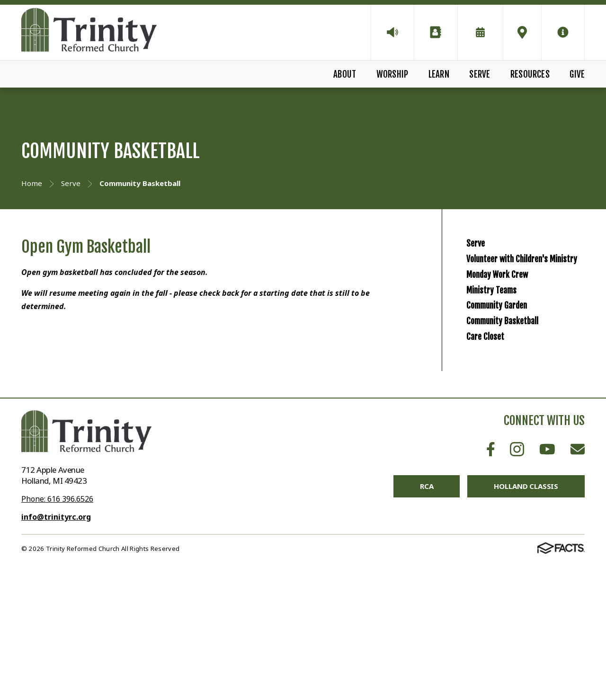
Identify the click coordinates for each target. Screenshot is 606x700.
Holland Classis (526, 623)
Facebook (491, 585)
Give (577, 74)
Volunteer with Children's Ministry (532, 293)
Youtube (547, 585)
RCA (427, 623)
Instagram (517, 585)
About (345, 74)
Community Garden (516, 399)
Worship (392, 74)
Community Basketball (524, 432)
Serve (480, 74)
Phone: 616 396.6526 (57, 636)
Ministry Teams (506, 367)
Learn (439, 74)
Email (578, 585)
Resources (530, 74)
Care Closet (496, 465)
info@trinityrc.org (56, 654)
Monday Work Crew (517, 334)
